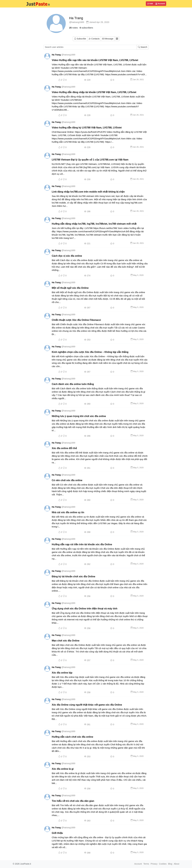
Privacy (154, 864)
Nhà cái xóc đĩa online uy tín (68, 512)
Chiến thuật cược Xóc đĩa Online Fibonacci (76, 320)
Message (108, 39)
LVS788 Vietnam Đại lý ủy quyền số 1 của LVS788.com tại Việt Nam (90, 160)
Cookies (163, 864)
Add (150, 4)
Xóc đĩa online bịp (62, 673)
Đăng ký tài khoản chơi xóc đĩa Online (73, 576)
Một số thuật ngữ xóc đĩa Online (70, 288)
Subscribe (80, 39)
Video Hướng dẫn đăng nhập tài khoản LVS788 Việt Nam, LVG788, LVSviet (94, 92)
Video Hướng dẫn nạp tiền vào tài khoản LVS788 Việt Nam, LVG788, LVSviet (95, 60)
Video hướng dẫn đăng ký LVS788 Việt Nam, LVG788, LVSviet (87, 128)
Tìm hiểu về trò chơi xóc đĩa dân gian (73, 801)
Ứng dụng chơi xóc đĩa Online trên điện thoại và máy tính (85, 608)
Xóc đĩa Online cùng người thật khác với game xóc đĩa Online (87, 705)
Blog (170, 864)
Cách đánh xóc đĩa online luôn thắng (73, 384)
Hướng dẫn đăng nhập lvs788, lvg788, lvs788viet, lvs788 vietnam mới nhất (94, 224)
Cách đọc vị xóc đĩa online (67, 256)
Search (142, 47)
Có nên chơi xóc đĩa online (67, 480)
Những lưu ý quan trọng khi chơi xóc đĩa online (79, 416)
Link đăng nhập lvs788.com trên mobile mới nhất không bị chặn (88, 192)
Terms (146, 864)
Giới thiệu (57, 833)
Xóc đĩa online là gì (63, 769)
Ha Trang (76, 18)
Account (160, 4)
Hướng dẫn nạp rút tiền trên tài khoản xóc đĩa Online (82, 544)
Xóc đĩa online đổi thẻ (64, 448)
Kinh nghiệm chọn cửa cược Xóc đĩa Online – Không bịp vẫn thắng (90, 352)
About (176, 864)
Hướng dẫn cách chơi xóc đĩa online (72, 737)
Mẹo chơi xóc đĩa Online (66, 641)
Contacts (94, 39)
